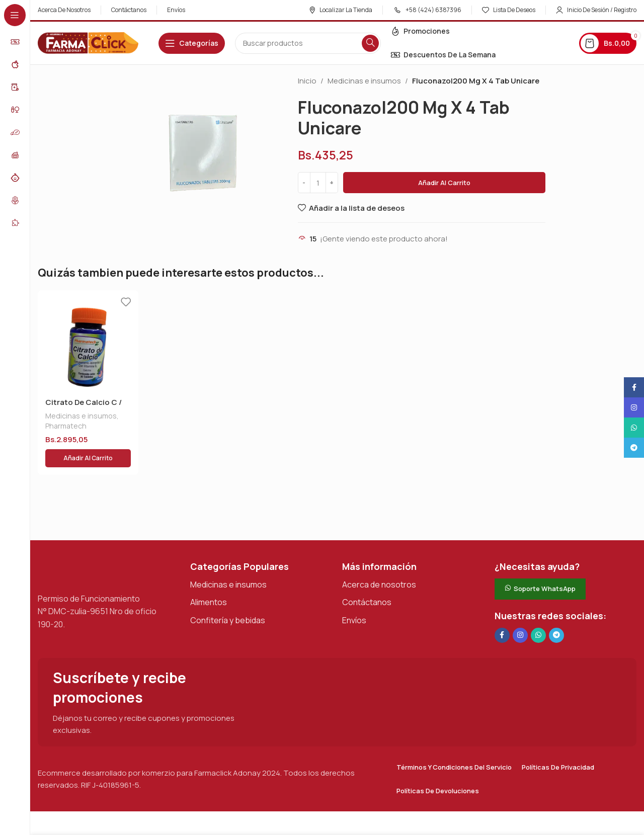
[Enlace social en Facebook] (502, 611)
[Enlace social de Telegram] (556, 611)
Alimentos (209, 578)
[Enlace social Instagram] (520, 611)
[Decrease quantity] (304, 183)
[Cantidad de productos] (318, 183)
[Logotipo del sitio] (88, 43)
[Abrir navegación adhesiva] (192, 43)
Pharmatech (66, 426)
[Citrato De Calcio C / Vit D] (88, 341)
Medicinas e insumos (364, 81)
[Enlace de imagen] (88, 547)
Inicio (307, 81)
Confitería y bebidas (228, 596)
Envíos (354, 596)
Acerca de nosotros (379, 560)
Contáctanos (367, 578)
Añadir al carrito (444, 183)
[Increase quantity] (332, 183)
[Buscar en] (308, 43)
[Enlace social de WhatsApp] (538, 611)
